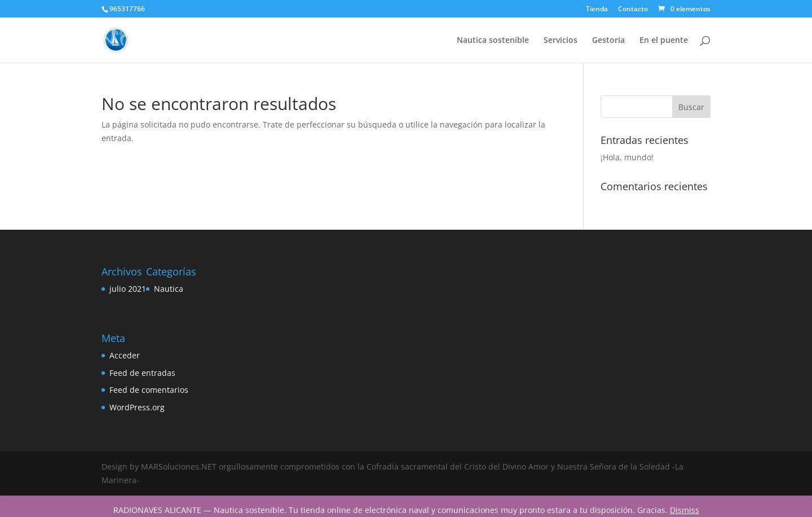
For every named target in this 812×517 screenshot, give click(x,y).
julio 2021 (128, 289)
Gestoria (608, 41)
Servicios (561, 41)
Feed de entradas (142, 373)
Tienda (597, 10)
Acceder (125, 355)
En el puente (664, 41)
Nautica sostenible (493, 41)
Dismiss (685, 510)
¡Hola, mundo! (627, 157)
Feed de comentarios (149, 390)
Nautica (169, 289)
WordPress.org (137, 407)
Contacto (633, 10)
